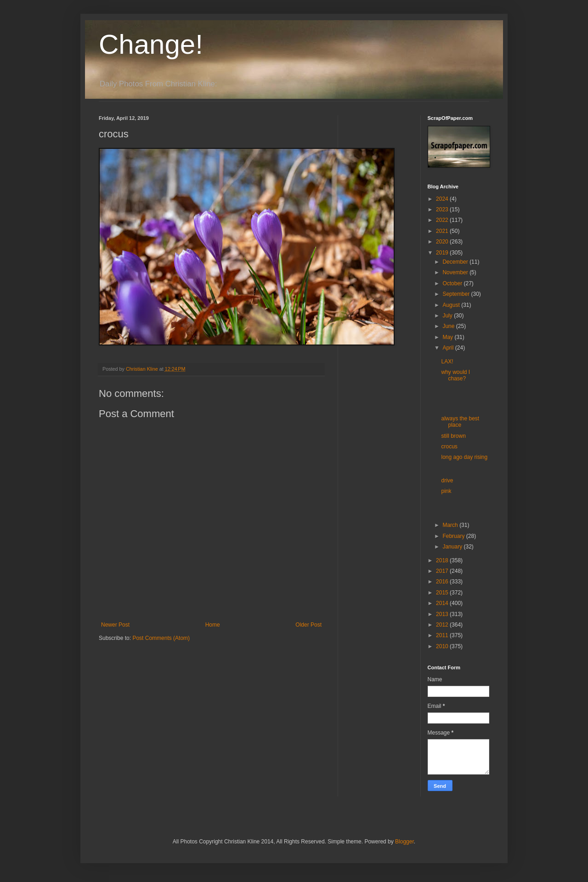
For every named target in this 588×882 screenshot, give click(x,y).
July (448, 316)
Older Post (308, 625)
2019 (443, 253)
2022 (443, 220)
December (456, 262)
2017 (443, 571)
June (449, 326)
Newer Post (115, 625)
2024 (443, 199)
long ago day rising (464, 457)
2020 (443, 242)
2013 (443, 614)
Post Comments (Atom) (161, 638)
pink (446, 491)
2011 (443, 635)
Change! (151, 44)
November (456, 272)
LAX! (447, 362)
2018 (443, 560)
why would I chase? (455, 375)
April (449, 348)
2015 (443, 593)
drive (447, 481)
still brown (453, 436)
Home (213, 625)
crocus (449, 447)
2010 (443, 646)
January (453, 547)
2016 (443, 582)
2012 (443, 625)
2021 (443, 231)
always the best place (460, 422)
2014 (443, 603)
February (454, 536)
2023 (443, 209)
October (453, 283)
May (448, 337)
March (451, 525)
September (457, 294)
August (452, 305)
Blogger (404, 842)
